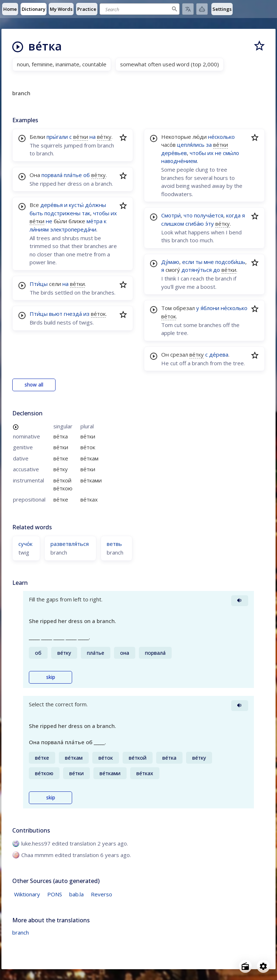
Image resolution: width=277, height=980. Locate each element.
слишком (173, 224)
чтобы (101, 213)
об (87, 175)
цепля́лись (191, 145)
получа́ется (209, 215)
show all (34, 385)
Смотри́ (171, 215)
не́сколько (221, 137)
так (86, 213)
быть (36, 213)
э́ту (210, 224)
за (209, 145)
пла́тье (73, 175)
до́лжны (96, 205)
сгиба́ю (195, 224)
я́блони (210, 308)
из (86, 314)
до (217, 270)
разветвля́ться (70, 544)
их (114, 213)
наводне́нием (179, 161)
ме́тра (94, 221)
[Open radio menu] (245, 966)
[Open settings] (263, 966)
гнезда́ (73, 314)
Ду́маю (170, 262)
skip (51, 677)
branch (21, 932)
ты (199, 262)
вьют (56, 314)
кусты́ (76, 205)
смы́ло (231, 153)
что (188, 215)
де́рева (219, 354)
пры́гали (57, 137)
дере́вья (52, 205)
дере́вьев (174, 153)
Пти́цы (39, 284)
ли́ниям (39, 229)
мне (209, 262)
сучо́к (25, 544)
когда (233, 215)
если (188, 262)
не (49, 221)
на (93, 137)
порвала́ (52, 175)
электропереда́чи (73, 229)
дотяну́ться (197, 270)
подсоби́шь (230, 262)
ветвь (114, 544)
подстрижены (62, 213)
